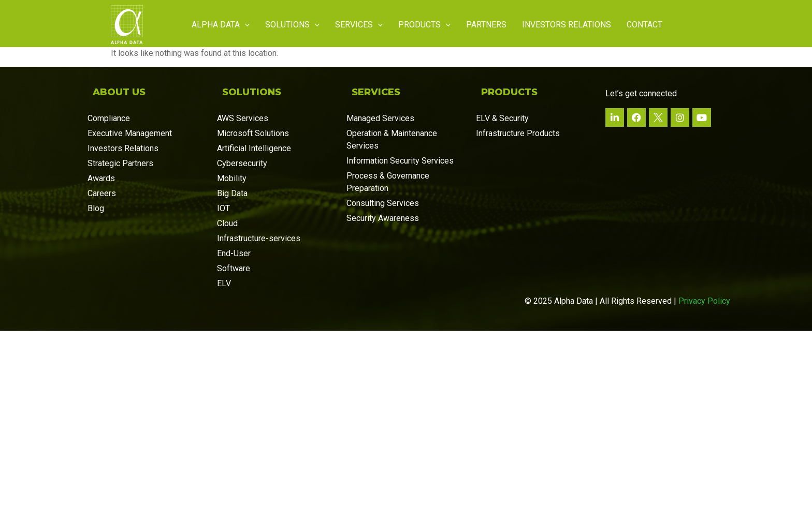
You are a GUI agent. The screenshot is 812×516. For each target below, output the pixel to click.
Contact (644, 25)
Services (359, 25)
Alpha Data (221, 25)
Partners (486, 25)
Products (424, 25)
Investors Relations (567, 25)
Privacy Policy (704, 301)
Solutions (292, 25)
